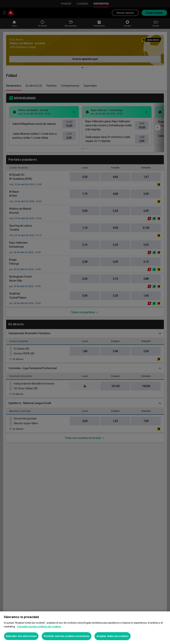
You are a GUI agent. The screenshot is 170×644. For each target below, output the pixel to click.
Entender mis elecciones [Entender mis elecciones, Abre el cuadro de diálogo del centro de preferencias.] (21, 636)
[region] (85, 628)
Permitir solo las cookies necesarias (67, 636)
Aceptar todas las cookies (113, 636)
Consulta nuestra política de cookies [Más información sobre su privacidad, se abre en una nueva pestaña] (39, 627)
